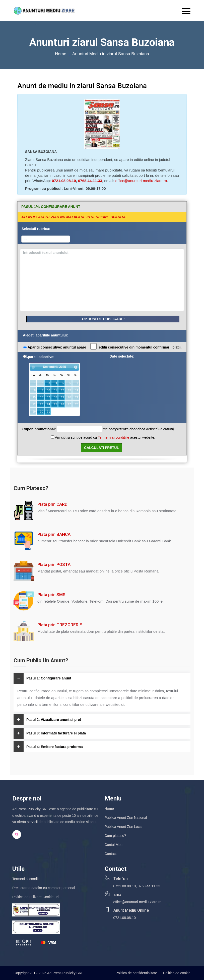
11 (55, 390)
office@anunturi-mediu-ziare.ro (141, 181)
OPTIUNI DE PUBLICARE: (103, 319)
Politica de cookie (177, 973)
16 (41, 397)
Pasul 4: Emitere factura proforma (48, 747)
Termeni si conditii (26, 879)
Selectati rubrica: (36, 229)
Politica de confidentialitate (136, 973)
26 (62, 404)
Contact (111, 854)
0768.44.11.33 (90, 181)
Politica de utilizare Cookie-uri (35, 897)
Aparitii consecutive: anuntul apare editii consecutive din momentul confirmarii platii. (105, 347)
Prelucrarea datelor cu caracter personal (44, 888)
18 (55, 397)
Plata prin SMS (51, 595)
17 (48, 397)
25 (55, 404)
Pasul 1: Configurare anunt (42, 678)
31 (48, 412)
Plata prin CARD (52, 504)
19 (62, 397)
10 (48, 390)
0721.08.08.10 (64, 181)
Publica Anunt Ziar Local (124, 827)
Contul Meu (114, 845)
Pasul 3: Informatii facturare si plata (50, 733)
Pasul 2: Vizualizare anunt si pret (47, 720)
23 (41, 404)
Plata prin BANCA (54, 534)
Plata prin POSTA (54, 564)
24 (48, 404)
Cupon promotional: (39, 429)
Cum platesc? (115, 836)
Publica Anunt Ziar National (126, 818)
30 (41, 412)
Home (61, 54)
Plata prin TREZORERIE (60, 625)
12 (62, 390)
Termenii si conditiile (114, 437)
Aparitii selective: (40, 357)
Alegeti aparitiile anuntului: (45, 335)
